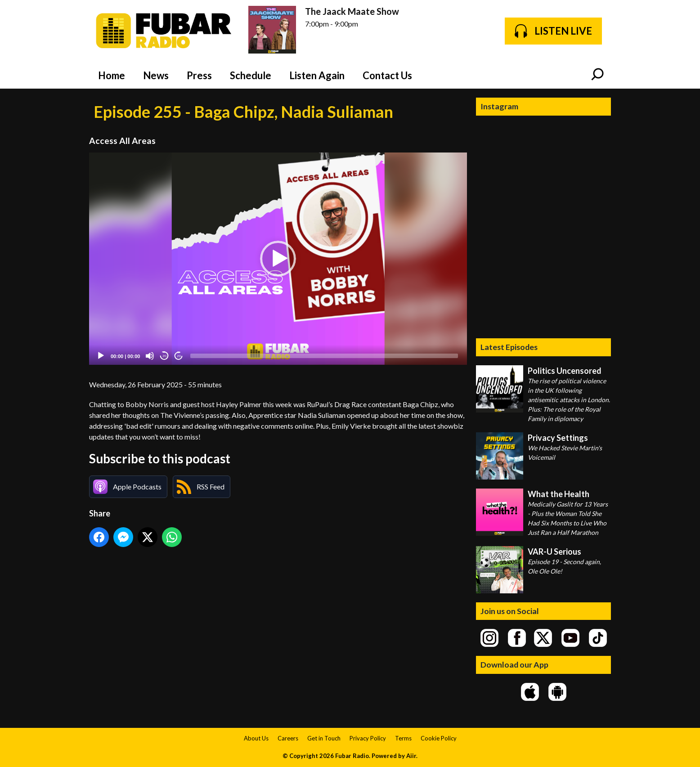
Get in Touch (324, 738)
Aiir (411, 756)
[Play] (101, 356)
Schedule (251, 75)
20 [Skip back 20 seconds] (164, 356)
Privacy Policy (368, 738)
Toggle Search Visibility (597, 75)
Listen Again (317, 75)
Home (112, 75)
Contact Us (387, 75)
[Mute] (150, 356)
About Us (256, 738)
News (156, 75)
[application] (278, 259)
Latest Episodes (509, 347)
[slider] (324, 356)
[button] (278, 259)
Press (199, 75)
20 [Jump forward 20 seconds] (179, 356)
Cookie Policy (439, 738)
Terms (403, 738)
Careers (288, 738)
